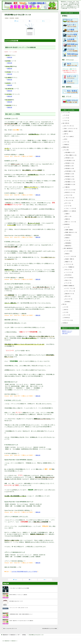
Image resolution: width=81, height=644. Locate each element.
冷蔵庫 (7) (67, 214)
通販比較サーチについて (67, 331)
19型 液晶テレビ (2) (69, 158)
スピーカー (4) (68, 206)
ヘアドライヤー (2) (69, 264)
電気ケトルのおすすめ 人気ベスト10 (10, 629)
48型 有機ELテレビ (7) (70, 152)
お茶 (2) (66, 139)
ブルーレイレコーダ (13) (70, 190)
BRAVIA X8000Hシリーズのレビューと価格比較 (18, 595)
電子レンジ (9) (68, 216)
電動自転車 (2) (68, 246)
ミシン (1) (67, 227)
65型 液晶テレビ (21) (70, 176)
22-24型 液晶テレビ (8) (70, 160)
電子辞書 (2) (68, 302)
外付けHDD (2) (68, 275)
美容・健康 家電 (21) (68, 248)
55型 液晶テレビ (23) (70, 174)
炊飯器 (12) (68, 219)
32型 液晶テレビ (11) (70, 163)
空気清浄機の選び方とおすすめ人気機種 (50, 629)
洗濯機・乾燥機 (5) (69, 230)
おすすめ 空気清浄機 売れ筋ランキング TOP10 (24, 572)
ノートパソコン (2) (69, 272)
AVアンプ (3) (68, 203)
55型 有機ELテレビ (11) (70, 182)
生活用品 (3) (65, 323)
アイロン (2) (68, 240)
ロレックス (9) (67, 315)
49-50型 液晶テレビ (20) (70, 171)
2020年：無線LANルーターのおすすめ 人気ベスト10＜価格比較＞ (22, 621)
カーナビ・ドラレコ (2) (70, 288)
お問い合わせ (65, 334)
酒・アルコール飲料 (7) (69, 137)
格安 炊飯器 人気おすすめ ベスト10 (16, 601)
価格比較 (10, 57)
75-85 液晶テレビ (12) (70, 179)
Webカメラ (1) (68, 280)
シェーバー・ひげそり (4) (70, 256)
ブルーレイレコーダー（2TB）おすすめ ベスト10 (19, 608)
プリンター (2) (68, 283)
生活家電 (17, 18)
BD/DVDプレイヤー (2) (70, 192)
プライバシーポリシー (67, 332)
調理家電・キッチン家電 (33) (70, 211)
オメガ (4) (66, 312)
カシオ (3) (66, 307)
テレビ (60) (66, 150)
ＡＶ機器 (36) (67, 187)
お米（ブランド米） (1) (69, 126)
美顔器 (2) (67, 254)
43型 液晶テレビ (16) (70, 168)
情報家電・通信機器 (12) (69, 286)
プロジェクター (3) (69, 200)
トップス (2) (66, 118)
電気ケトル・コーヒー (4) (70, 222)
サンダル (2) (66, 115)
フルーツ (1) (66, 142)
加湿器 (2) (67, 238)
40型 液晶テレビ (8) (69, 166)
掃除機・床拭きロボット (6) (71, 232)
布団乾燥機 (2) (68, 243)
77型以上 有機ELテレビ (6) (71, 155)
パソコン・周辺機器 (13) (69, 267)
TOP (11, 635)
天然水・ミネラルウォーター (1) (71, 129)
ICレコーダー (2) (69, 299)
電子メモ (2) (68, 296)
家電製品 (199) (66, 147)
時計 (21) (64, 304)
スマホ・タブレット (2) (70, 291)
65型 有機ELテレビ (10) (70, 184)
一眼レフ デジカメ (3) (70, 198)
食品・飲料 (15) (66, 123)
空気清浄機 (12, 18)
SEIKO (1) (66, 310)
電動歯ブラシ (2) (69, 262)
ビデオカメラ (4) (69, 195)
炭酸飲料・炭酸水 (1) (68, 131)
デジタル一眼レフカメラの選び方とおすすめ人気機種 (19, 588)
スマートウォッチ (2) (68, 320)
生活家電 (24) (67, 224)
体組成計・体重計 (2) (70, 259)
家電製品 (7, 18)
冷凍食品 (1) (66, 145)
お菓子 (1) (66, 134)
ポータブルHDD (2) (69, 278)
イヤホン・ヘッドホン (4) (70, 208)
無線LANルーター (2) (70, 294)
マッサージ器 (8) (69, 251)
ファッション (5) (66, 113)
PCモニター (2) (68, 270)
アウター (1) (66, 121)
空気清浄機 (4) (68, 235)
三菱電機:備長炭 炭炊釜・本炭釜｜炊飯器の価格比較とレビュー (21, 614)
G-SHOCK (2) (67, 318)
